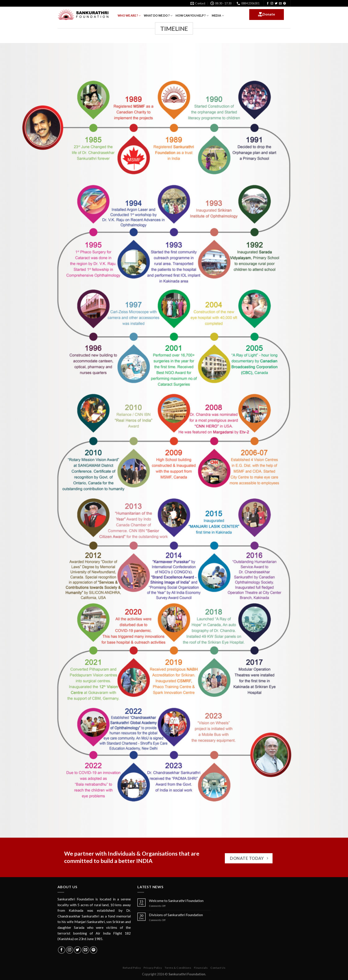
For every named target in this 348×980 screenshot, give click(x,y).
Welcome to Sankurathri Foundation (176, 901)
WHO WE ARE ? (129, 16)
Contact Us (218, 968)
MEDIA (218, 16)
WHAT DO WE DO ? (158, 16)
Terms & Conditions (178, 968)
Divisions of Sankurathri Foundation (176, 915)
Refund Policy (132, 968)
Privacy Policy (153, 968)
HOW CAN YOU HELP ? (192, 16)
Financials (201, 968)
